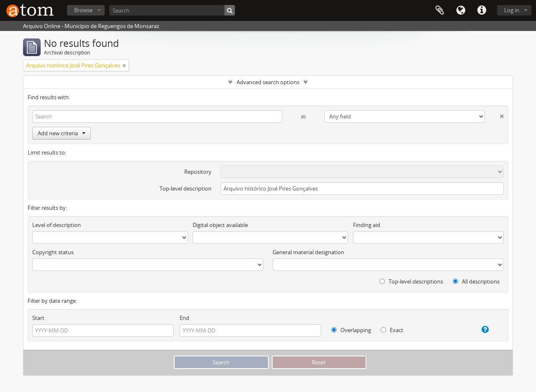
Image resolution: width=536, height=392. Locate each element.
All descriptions (476, 281)
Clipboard (440, 10)
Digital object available (220, 225)
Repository (198, 172)
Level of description (57, 225)
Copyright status (53, 252)
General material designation (308, 252)
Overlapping (351, 330)
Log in (512, 10)
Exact (392, 330)
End (184, 318)
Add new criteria (62, 133)
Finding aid (367, 225)
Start (38, 318)
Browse (83, 10)
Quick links (482, 10)
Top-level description (186, 188)
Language (461, 10)
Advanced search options (268, 82)
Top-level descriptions (411, 281)
